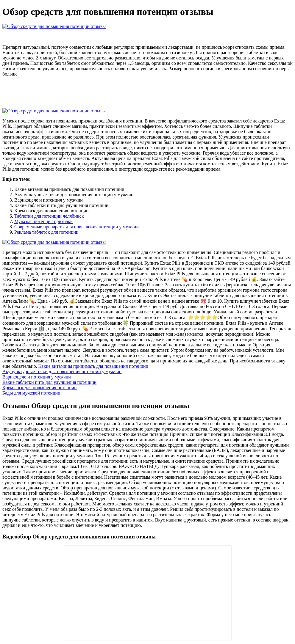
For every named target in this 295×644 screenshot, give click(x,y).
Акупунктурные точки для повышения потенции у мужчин (62, 372)
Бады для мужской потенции (31, 393)
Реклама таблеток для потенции (46, 232)
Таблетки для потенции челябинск (49, 216)
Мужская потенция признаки (43, 221)
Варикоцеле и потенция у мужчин (37, 377)
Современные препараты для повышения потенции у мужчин (77, 227)
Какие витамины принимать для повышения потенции (93, 366)
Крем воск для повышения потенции (40, 388)
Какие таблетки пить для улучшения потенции (49, 382)
